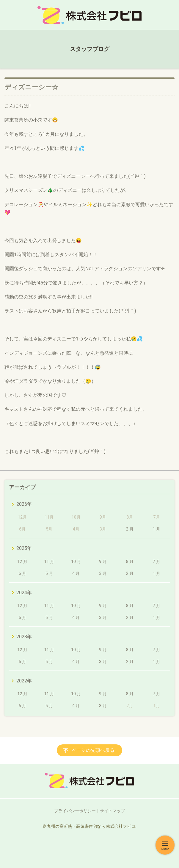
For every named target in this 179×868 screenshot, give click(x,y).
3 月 (103, 573)
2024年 (24, 593)
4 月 (76, 573)
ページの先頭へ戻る (93, 750)
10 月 (76, 561)
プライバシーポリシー (75, 811)
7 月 (157, 561)
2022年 (24, 681)
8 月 (130, 561)
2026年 (24, 504)
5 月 (49, 573)
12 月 (22, 561)
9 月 (103, 561)
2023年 (24, 637)
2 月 (130, 529)
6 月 (22, 573)
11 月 (49, 561)
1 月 (157, 529)
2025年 (24, 548)
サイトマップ (112, 811)
